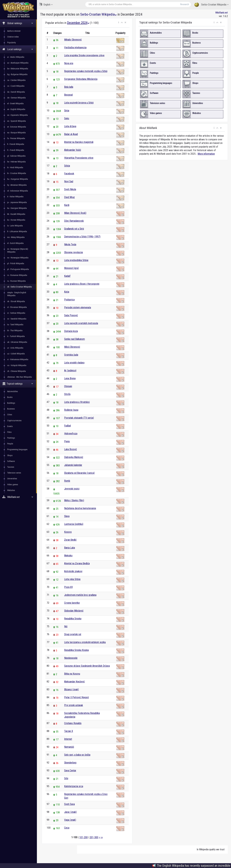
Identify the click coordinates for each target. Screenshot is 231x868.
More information (206, 154)
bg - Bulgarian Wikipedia (17, 74)
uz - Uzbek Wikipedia (16, 354)
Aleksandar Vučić (73, 150)
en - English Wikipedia (16, 109)
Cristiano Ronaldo (73, 723)
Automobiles (13, 391)
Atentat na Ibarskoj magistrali (79, 142)
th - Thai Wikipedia (15, 330)
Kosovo (68, 532)
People (10, 444)
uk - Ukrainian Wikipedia (17, 342)
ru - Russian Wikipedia (16, 281)
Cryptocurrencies (14, 420)
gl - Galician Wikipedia (16, 156)
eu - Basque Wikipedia (16, 133)
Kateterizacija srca (74, 786)
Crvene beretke (72, 603)
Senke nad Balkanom (75, 339)
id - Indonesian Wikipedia (18, 191)
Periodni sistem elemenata (78, 307)
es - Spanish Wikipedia (17, 121)
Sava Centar (70, 770)
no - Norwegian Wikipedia (18, 258)
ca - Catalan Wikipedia (16, 80)
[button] (119, 23)
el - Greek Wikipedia (15, 103)
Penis (67, 441)
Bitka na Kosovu (72, 674)
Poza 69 (68, 587)
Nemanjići (69, 747)
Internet (68, 739)
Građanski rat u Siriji (74, 229)
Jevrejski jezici (72, 489)
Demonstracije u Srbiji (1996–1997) (82, 237)
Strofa (67, 394)
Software (11, 461)
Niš (66, 626)
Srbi (66, 778)
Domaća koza (71, 331)
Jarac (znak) (70, 812)
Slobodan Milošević (74, 611)
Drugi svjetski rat (73, 634)
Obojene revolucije (74, 252)
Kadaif (67, 276)
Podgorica (69, 300)
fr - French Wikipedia (16, 150)
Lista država (70, 126)
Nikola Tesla (70, 244)
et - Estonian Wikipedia (17, 127)
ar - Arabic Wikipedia (16, 57)
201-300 (94, 837)
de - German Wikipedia (16, 98)
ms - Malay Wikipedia (16, 237)
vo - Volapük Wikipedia (17, 365)
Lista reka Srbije (72, 579)
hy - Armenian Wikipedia (17, 185)
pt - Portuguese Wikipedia (18, 269)
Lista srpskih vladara (74, 363)
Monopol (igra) (71, 268)
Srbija (67, 166)
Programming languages (17, 449)
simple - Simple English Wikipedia (17, 294)
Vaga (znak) (70, 820)
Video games (13, 484)
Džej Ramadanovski (74, 221)
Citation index (13, 37)
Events (10, 426)
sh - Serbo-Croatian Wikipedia (19, 287)
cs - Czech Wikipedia (16, 86)
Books (10, 397)
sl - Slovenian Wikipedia (17, 307)
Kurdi (67, 205)
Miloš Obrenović (72, 347)
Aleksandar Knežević (74, 682)
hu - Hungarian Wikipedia (18, 179)
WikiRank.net (18, 497)
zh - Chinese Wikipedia (17, 371)
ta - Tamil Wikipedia (15, 325)
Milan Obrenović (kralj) (75, 213)
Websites (11, 490)
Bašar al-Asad (71, 134)
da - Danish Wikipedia (16, 92)
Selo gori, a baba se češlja (77, 755)
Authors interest (14, 31)
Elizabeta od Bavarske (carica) (79, 473)
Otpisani (68, 386)
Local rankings (18, 49)
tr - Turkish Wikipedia (16, 336)
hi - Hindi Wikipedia (15, 167)
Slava (67, 516)
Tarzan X (69, 731)
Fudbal (67, 426)
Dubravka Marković (74, 457)
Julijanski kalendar (73, 465)
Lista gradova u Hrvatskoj (77, 402)
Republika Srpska (73, 619)
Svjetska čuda (71, 355)
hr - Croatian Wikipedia (17, 173)
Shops (10, 455)
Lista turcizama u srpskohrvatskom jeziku (85, 642)
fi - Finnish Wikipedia (16, 144)
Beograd (68, 95)
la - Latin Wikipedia (15, 226)
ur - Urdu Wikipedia (15, 348)
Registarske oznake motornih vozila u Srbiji (86, 71)
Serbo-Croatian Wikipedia (211, 5)
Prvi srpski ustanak (74, 705)
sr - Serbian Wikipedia (16, 313)
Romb (67, 481)
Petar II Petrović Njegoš (76, 697)
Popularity (11, 43)
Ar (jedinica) (70, 370)
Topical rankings (18, 384)
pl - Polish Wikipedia (16, 263)
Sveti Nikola (70, 189)
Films (9, 432)
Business (11, 409)
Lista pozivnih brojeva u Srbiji (79, 103)
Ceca (67, 828)
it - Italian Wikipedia (15, 197)
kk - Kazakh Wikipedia (16, 214)
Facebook (69, 174)
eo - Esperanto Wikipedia (17, 115)
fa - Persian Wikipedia (16, 138)
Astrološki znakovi (73, 571)
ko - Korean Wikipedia (16, 220)
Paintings (11, 438)
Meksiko (68, 556)
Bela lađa (69, 87)
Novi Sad (69, 181)
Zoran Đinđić (70, 540)
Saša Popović (71, 315)
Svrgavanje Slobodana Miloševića (81, 79)
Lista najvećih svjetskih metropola (81, 323)
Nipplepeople (71, 658)
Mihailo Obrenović (73, 40)
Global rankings (18, 23)
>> (102, 837)
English (46, 4)
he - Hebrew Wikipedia (16, 162)
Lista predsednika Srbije (76, 260)
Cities (10, 415)
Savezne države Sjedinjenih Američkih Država (87, 666)
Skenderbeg (70, 763)
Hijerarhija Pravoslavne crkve (79, 158)
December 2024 (78, 23)
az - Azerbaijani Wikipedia (18, 63)
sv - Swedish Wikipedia (17, 319)
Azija (67, 292)
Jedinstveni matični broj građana (80, 595)
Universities (12, 479)
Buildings (11, 403)
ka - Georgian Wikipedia (17, 208)
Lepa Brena (70, 378)
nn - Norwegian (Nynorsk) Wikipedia (18, 250)
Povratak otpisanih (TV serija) (79, 418)
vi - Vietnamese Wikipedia (18, 359)
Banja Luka (70, 548)
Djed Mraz (69, 197)
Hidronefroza (71, 434)
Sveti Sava (69, 804)
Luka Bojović (71, 449)
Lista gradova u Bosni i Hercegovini (82, 284)
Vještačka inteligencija (75, 48)
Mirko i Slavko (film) (74, 500)
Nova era (69, 63)
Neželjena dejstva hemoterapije (80, 508)
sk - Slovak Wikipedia (16, 301)
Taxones (11, 467)
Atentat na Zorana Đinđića (77, 563)
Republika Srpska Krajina (76, 650)
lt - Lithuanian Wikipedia (17, 231)
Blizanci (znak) (71, 689)
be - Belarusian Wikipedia (18, 69)
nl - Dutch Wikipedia (15, 243)
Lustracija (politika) (74, 524)
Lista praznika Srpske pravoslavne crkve (84, 55)
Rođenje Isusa (71, 410)
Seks (67, 118)
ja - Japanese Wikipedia (17, 202)
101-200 (83, 837)
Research (185, 4)
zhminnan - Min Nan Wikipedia (19, 377)
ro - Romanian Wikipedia (17, 275)
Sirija (67, 111)
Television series (14, 473)
